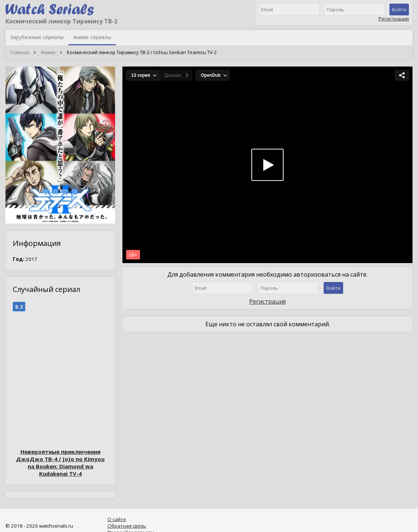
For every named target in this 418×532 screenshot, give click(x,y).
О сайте (117, 519)
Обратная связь (127, 526)
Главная (20, 52)
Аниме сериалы (92, 37)
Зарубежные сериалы (37, 37)
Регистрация (394, 19)
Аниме (48, 52)
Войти (399, 9)
